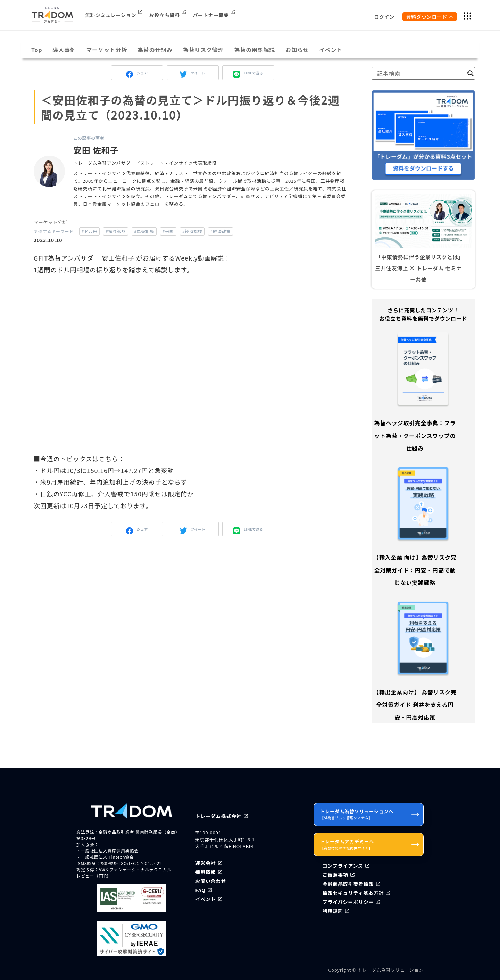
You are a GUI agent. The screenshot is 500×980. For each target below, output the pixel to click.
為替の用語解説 (255, 50)
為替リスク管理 (203, 50)
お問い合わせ (211, 881)
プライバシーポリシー (348, 902)
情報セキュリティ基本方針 (353, 893)
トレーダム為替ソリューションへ (370, 814)
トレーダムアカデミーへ (370, 844)
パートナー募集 (211, 15)
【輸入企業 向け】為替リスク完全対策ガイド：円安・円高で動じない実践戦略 (415, 570)
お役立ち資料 (165, 15)
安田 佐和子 (96, 150)
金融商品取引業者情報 (348, 884)
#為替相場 (144, 231)
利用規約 (333, 911)
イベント (331, 50)
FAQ (200, 890)
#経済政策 (220, 231)
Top (37, 50)
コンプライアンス (343, 866)
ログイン (384, 17)
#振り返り (116, 231)
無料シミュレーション (111, 15)
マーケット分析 (107, 50)
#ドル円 (89, 231)
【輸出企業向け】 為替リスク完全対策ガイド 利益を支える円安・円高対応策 (415, 705)
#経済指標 (192, 231)
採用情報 (205, 872)
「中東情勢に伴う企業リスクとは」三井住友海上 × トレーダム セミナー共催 (418, 268)
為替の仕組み (155, 50)
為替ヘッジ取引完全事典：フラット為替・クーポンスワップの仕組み (415, 435)
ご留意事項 (335, 875)
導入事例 (64, 50)
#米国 (168, 231)
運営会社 (205, 863)
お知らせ (297, 50)
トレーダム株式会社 (218, 816)
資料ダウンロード (427, 17)
